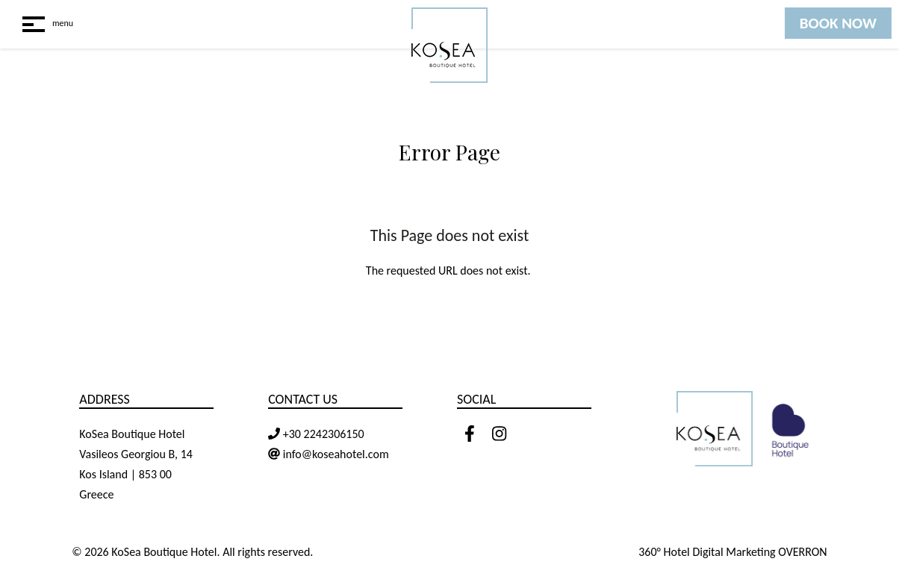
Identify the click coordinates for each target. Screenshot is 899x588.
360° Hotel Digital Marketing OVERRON (733, 552)
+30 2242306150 (322, 434)
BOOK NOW (838, 23)
